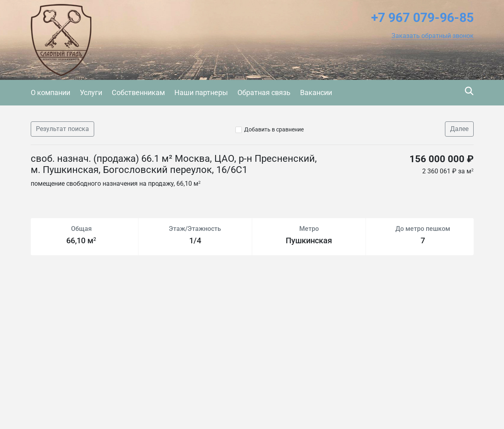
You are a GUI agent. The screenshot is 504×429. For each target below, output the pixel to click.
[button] (433, 36)
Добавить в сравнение (274, 129)
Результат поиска (62, 129)
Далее (459, 129)
